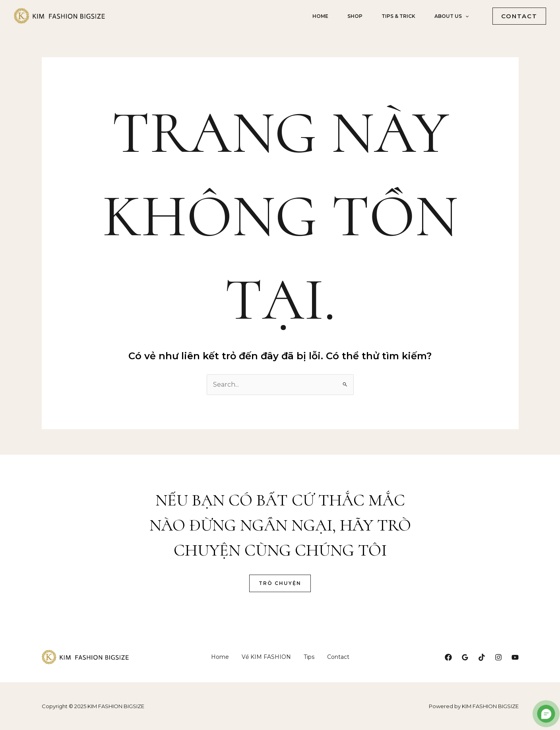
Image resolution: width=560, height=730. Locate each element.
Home (320, 16)
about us (451, 16)
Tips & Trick (398, 16)
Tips (309, 657)
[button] (516, 16)
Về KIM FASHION (266, 657)
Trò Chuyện (280, 583)
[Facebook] (448, 657)
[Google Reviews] (465, 657)
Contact (338, 657)
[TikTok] (482, 657)
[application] (465, 16)
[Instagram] (498, 657)
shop (355, 16)
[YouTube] (515, 657)
